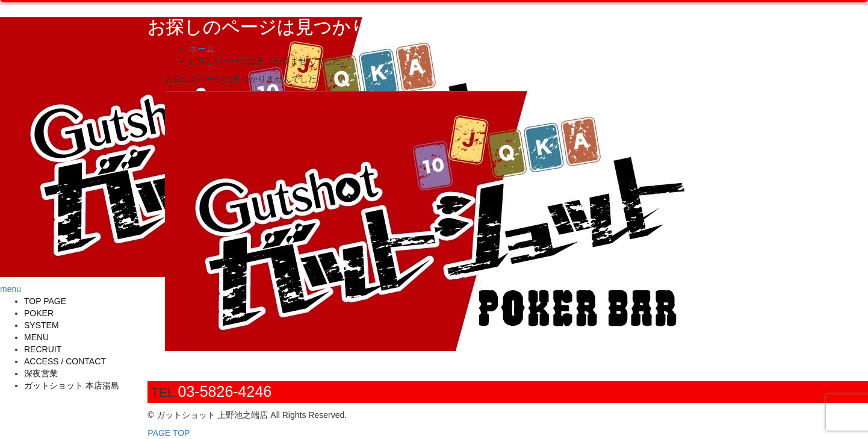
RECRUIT (43, 349)
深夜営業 (41, 373)
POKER (39, 313)
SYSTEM (42, 325)
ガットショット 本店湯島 (72, 385)
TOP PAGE (45, 301)
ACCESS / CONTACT (65, 361)
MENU (36, 337)
